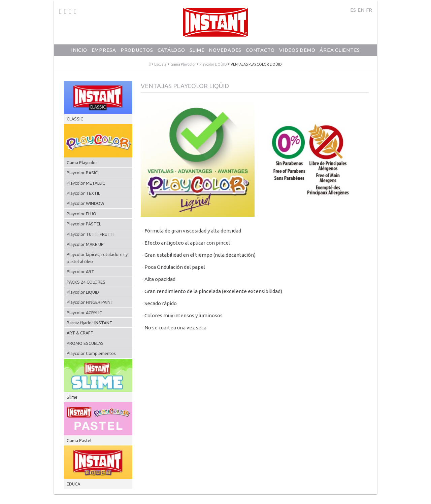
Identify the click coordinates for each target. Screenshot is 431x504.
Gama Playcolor (183, 64)
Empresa (104, 52)
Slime (197, 52)
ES (353, 10)
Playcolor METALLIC (86, 183)
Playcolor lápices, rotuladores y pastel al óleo (97, 258)
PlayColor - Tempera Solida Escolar (150, 64)
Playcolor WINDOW (86, 203)
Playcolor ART (80, 272)
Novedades (225, 52)
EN (361, 10)
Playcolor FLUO (81, 214)
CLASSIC (75, 119)
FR (369, 10)
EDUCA (73, 484)
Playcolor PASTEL (84, 224)
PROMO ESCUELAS (85, 343)
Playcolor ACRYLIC (84, 313)
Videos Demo (297, 52)
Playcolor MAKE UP (85, 244)
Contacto (260, 52)
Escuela (160, 64)
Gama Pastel (79, 440)
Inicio (79, 52)
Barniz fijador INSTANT (90, 323)
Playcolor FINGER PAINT (90, 302)
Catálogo (171, 52)
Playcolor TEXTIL (83, 193)
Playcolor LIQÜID (213, 64)
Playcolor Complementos (91, 353)
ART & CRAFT (80, 333)
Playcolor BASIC (82, 173)
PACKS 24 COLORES (86, 282)
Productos (137, 52)
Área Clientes (340, 52)
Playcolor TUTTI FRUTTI (91, 234)
